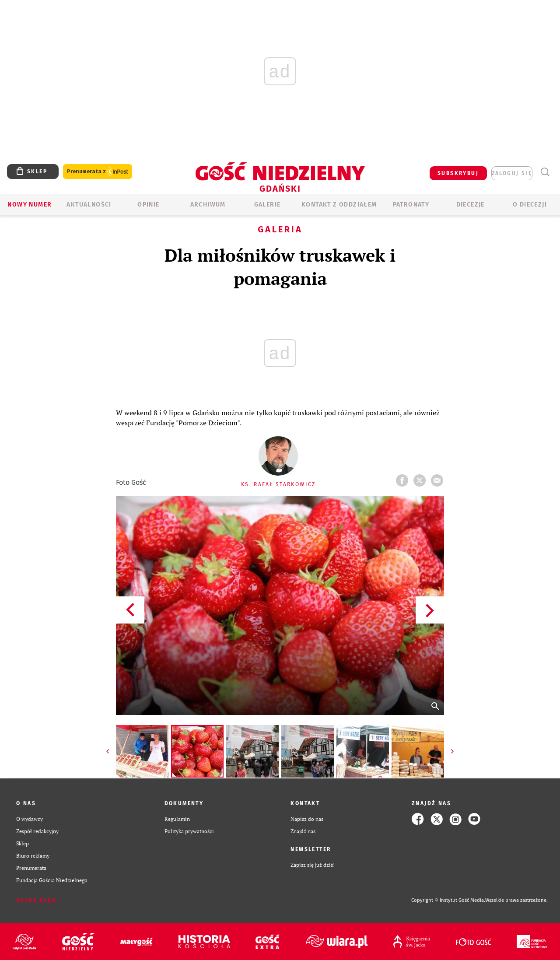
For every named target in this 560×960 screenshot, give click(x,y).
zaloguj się (512, 173)
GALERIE (268, 205)
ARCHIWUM (208, 205)
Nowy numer (30, 205)
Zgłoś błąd (36, 900)
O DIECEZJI (530, 205)
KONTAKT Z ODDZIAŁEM (339, 205)
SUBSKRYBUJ (458, 173)
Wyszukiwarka (545, 172)
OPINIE (148, 205)
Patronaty (411, 205)
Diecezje (471, 205)
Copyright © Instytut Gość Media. (448, 900)
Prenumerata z (98, 172)
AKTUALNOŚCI (89, 205)
